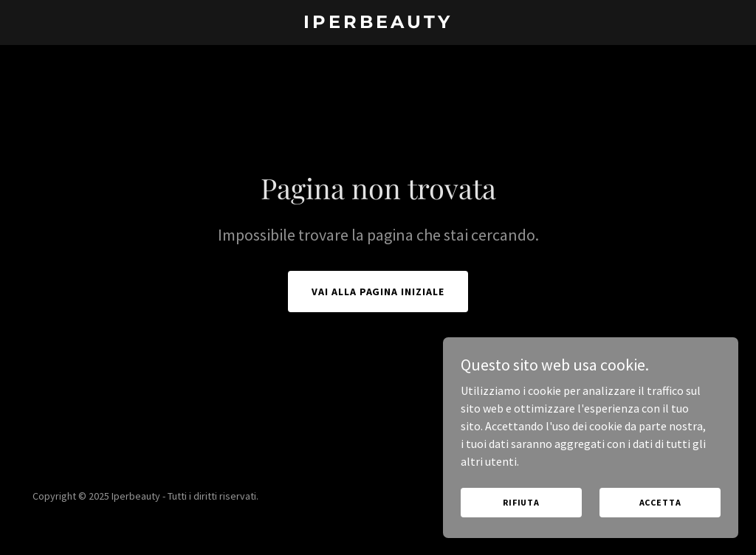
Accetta (660, 502)
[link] (378, 24)
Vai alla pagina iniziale (378, 292)
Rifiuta (521, 502)
